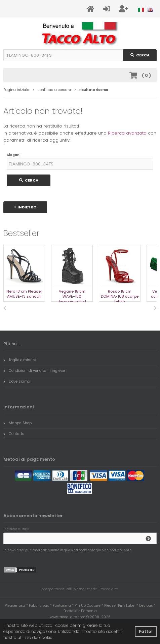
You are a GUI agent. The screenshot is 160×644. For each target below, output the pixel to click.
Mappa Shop (17, 423)
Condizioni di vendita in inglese (34, 370)
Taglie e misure (20, 360)
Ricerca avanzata (127, 133)
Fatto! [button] (146, 631)
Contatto (14, 434)
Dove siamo (17, 381)
